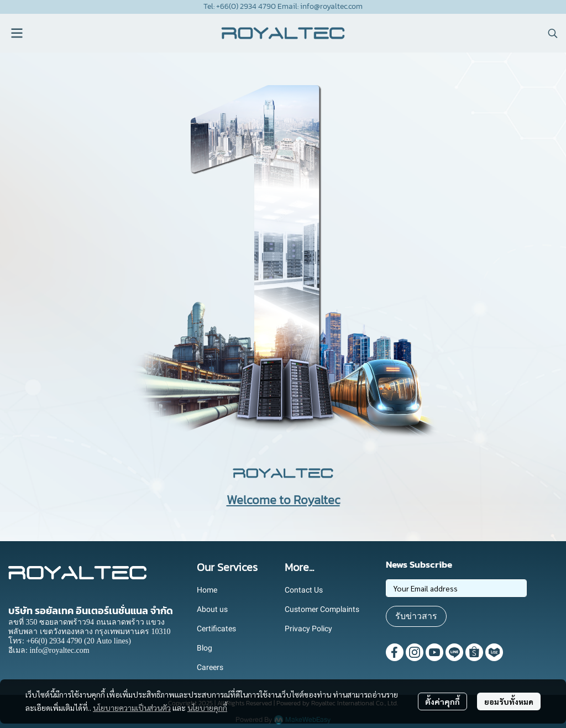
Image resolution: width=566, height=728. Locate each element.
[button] (553, 33)
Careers (210, 667)
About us (212, 609)
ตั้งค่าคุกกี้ (442, 701)
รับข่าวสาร (416, 616)
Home (207, 590)
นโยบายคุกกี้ (207, 708)
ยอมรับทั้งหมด (509, 701)
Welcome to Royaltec (283, 500)
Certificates (216, 629)
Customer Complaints (322, 609)
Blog (205, 648)
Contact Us (304, 590)
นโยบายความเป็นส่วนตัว (132, 708)
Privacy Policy (308, 629)
